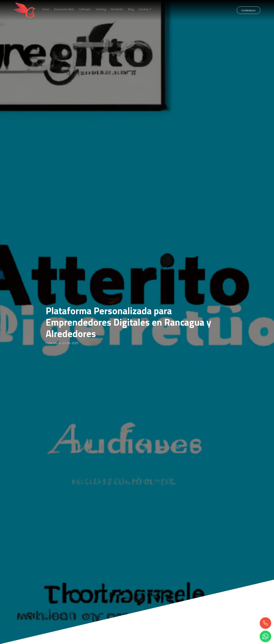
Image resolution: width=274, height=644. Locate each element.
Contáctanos (249, 10)
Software (85, 9)
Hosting (101, 9)
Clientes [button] (144, 9)
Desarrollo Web (64, 9)
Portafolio (117, 9)
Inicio (46, 9)
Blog (131, 9)
